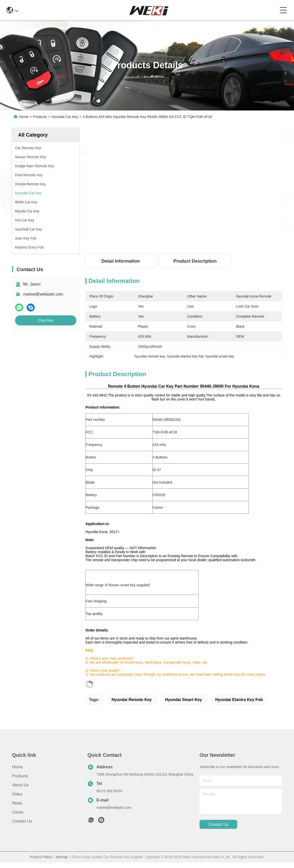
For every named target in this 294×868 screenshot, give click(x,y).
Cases (18, 812)
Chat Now (46, 320)
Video (17, 794)
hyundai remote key (132, 700)
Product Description (195, 261)
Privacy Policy (41, 857)
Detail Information (120, 261)
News (17, 803)
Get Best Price (225, 225)
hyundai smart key (184, 700)
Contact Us (22, 821)
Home (24, 117)
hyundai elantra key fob (239, 700)
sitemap (62, 857)
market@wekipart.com (43, 294)
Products (40, 117)
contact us (218, 824)
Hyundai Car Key (65, 117)
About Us (20, 785)
